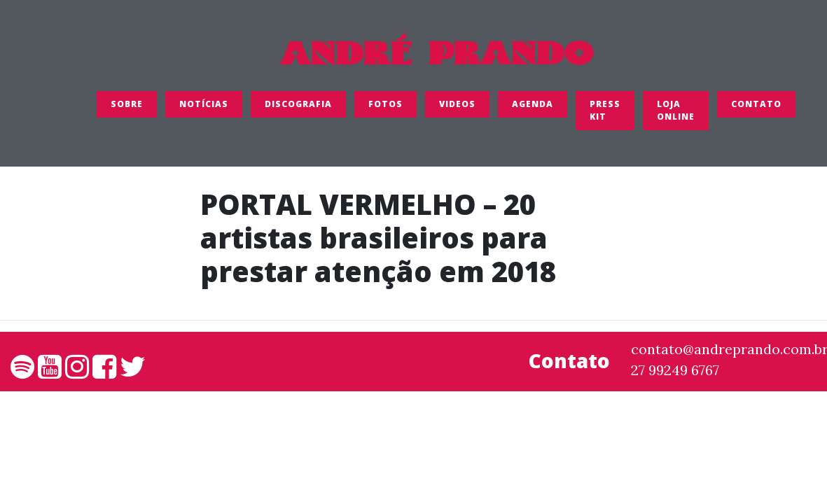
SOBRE (127, 108)
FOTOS (385, 108)
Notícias (204, 108)
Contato (756, 108)
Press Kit (605, 114)
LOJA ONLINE (676, 114)
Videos (457, 108)
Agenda (533, 108)
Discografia (298, 108)
